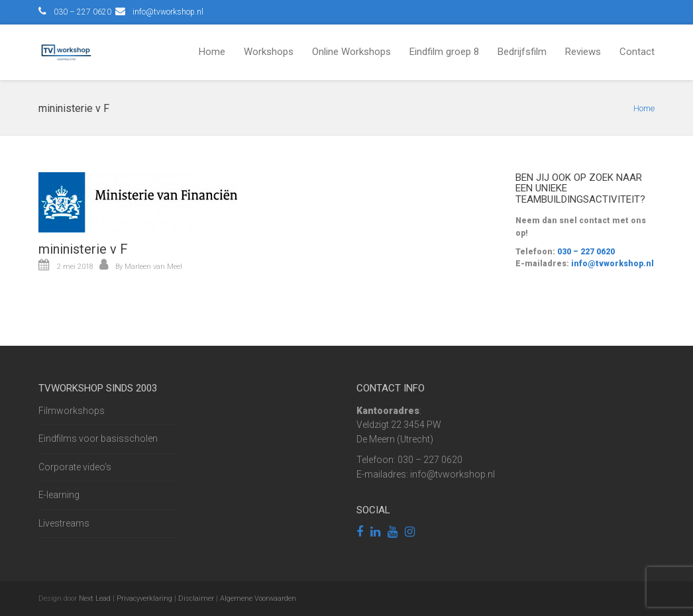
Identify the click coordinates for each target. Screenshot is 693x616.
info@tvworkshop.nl (168, 12)
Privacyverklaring (144, 598)
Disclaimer (196, 598)
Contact (637, 52)
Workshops (269, 52)
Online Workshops (351, 52)
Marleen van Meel (153, 267)
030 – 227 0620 (585, 252)
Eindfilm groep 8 (444, 52)
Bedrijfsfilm (522, 52)
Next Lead (95, 598)
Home (212, 52)
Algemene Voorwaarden (258, 598)
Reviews (583, 52)
